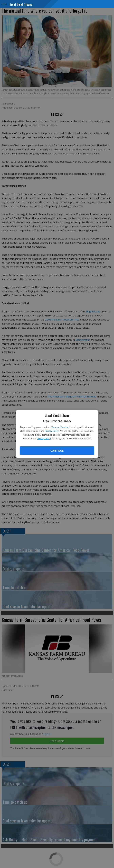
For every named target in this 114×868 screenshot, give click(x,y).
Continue (57, 451)
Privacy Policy (52, 431)
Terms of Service (60, 427)
